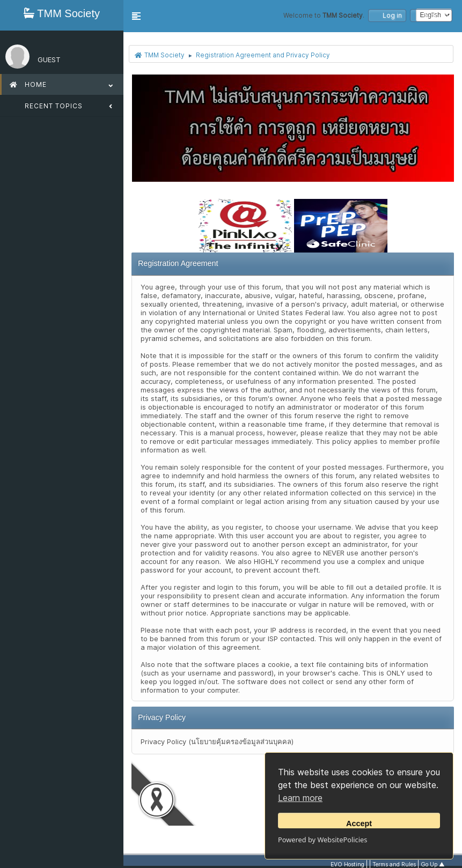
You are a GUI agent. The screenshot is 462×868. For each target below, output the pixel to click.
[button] (136, 16)
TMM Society (62, 13)
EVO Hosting (347, 865)
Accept (359, 824)
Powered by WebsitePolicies (322, 840)
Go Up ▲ (433, 865)
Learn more (300, 798)
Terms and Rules (394, 865)
